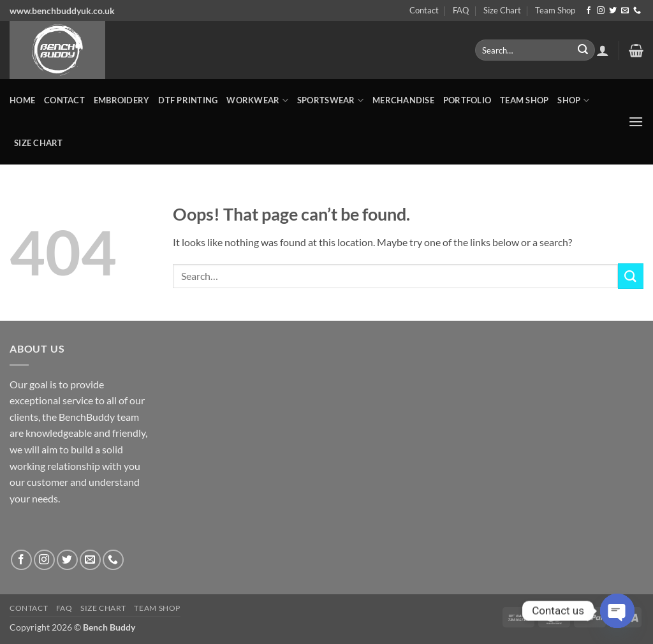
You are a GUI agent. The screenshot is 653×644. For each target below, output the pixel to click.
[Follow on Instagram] (601, 11)
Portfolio (467, 100)
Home (22, 100)
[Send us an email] (625, 11)
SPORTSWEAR (330, 100)
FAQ (461, 10)
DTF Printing (188, 100)
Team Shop (555, 10)
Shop (573, 100)
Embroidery (122, 100)
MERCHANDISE (403, 100)
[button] (603, 50)
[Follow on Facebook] (589, 11)
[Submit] (583, 50)
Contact (424, 10)
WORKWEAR (257, 100)
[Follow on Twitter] (613, 11)
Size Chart (502, 10)
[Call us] (637, 11)
